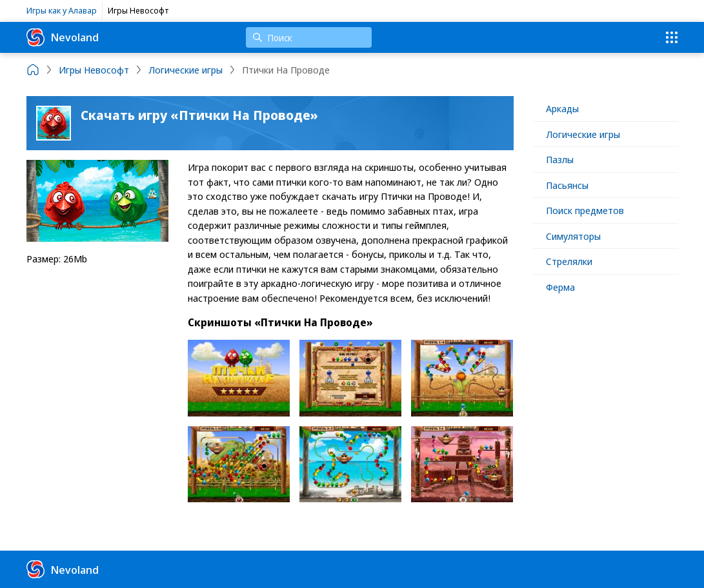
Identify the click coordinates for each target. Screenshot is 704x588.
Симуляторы (573, 236)
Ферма (560, 287)
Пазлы (560, 159)
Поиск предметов (585, 210)
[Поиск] (309, 37)
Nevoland (63, 37)
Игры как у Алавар (62, 10)
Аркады (562, 108)
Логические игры (583, 134)
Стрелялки (569, 261)
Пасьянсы (567, 185)
